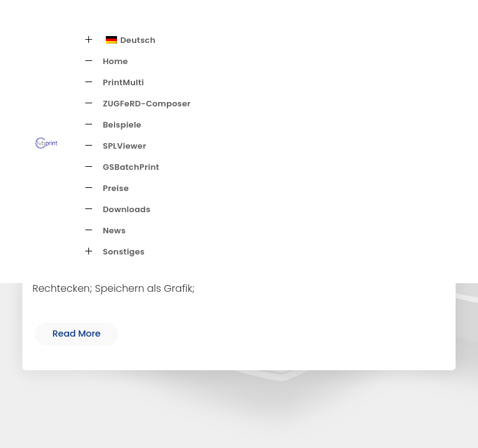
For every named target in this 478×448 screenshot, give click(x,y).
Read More (77, 334)
